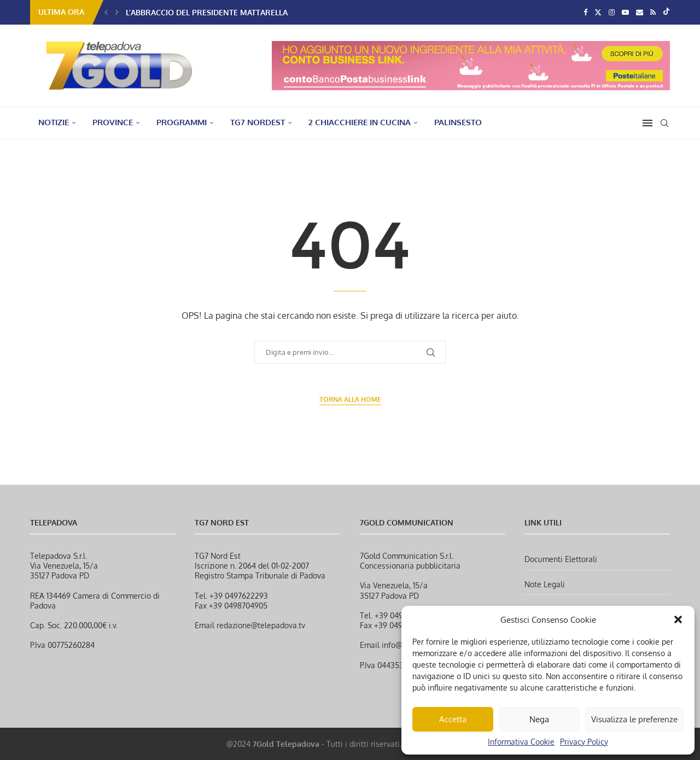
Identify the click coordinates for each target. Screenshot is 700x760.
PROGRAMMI (182, 122)
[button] (678, 619)
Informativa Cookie (521, 742)
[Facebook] (585, 12)
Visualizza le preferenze (634, 719)
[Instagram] (612, 12)
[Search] (664, 123)
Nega (539, 719)
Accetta (453, 719)
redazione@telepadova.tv (261, 625)
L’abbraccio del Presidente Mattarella (207, 12)
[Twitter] (598, 12)
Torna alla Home (350, 399)
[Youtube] (625, 12)
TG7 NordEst (258, 122)
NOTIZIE (54, 122)
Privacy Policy (584, 742)
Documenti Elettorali (561, 559)
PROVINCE (113, 122)
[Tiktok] (666, 12)
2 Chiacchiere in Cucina (360, 122)
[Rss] (653, 12)
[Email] (640, 12)
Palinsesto (458, 122)
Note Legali (545, 584)
